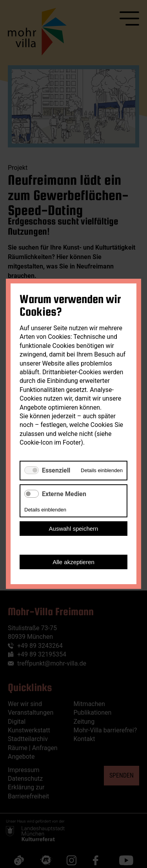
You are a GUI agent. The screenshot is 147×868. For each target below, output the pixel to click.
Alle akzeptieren (73, 562)
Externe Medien (64, 494)
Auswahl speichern (74, 529)
